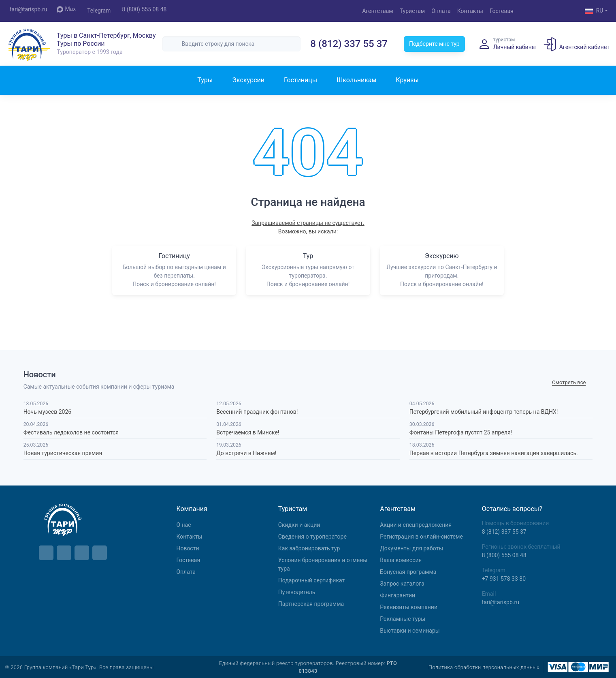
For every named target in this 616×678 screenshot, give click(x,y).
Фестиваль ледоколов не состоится (71, 432)
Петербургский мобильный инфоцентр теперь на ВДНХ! (484, 412)
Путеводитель (297, 592)
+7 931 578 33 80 (504, 579)
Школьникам (356, 80)
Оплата (441, 11)
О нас (183, 525)
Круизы (407, 80)
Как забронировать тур (309, 548)
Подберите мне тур (434, 44)
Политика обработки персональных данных (484, 667)
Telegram (99, 11)
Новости (188, 548)
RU (594, 11)
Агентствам (378, 11)
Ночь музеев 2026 (48, 412)
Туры (205, 80)
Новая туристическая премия (63, 453)
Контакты (470, 11)
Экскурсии (248, 80)
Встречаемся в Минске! (248, 432)
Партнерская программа (311, 604)
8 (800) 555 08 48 (144, 9)
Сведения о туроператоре (312, 537)
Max (66, 9)
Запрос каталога (402, 584)
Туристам (412, 11)
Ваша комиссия (401, 560)
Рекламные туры (403, 619)
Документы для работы (411, 548)
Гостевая (502, 11)
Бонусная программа (408, 572)
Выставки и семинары (410, 631)
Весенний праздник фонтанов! (257, 412)
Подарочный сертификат (311, 580)
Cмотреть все (569, 382)
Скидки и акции (299, 525)
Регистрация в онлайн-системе (421, 537)
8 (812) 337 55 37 (349, 44)
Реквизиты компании (409, 607)
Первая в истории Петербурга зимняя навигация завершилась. (494, 453)
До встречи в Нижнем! (246, 453)
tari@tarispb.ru (28, 9)
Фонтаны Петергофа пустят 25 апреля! (461, 432)
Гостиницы (301, 80)
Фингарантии (398, 595)
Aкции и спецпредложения (416, 525)
